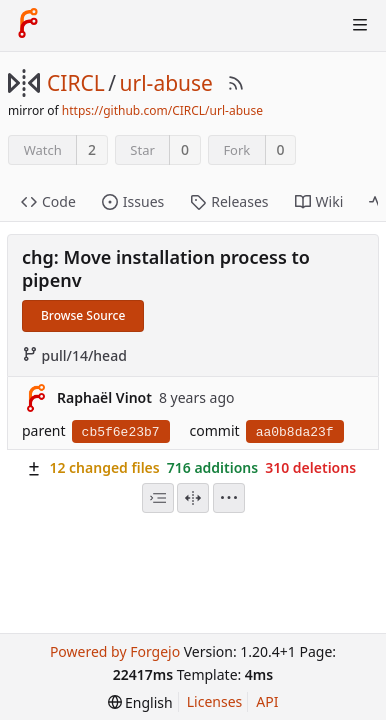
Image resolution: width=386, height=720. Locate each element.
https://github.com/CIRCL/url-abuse (162, 110)
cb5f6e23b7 (121, 432)
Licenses (215, 701)
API (267, 701)
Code (48, 201)
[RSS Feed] (236, 83)
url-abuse (166, 83)
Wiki (319, 201)
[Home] (28, 25)
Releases (229, 201)
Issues (133, 201)
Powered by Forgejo (115, 651)
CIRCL (76, 83)
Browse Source (83, 315)
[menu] (229, 498)
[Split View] (193, 498)
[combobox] (158, 498)
